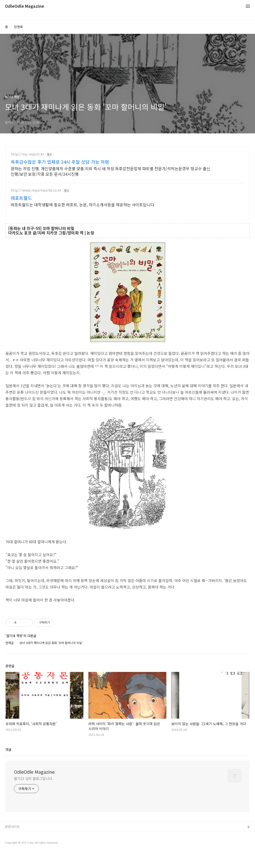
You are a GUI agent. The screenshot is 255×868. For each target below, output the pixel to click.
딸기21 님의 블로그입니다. (33, 793)
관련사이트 (12, 841)
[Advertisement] (127, 191)
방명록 (18, 27)
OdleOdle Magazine (25, 6)
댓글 (8, 764)
